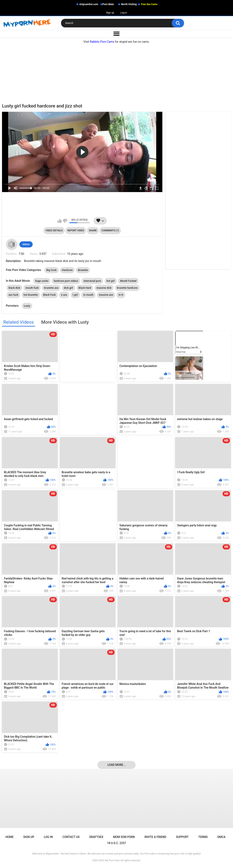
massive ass (106, 295)
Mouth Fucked (128, 281)
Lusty (27, 306)
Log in (124, 13)
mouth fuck (32, 288)
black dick (14, 288)
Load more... (116, 765)
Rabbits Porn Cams (102, 42)
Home (10, 837)
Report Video (76, 230)
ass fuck (13, 295)
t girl (75, 295)
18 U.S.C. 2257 (116, 843)
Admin (26, 244)
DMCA (221, 837)
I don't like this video (65, 221)
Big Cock (51, 270)
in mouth (88, 295)
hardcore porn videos (66, 281)
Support (182, 837)
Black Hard (85, 288)
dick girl (69, 288)
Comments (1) (110, 230)
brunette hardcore (127, 288)
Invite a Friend (155, 837)
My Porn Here (112, 860)
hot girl (111, 281)
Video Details (54, 230)
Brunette (83, 270)
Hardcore (67, 270)
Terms (203, 837)
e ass (64, 295)
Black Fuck (50, 295)
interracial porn (92, 281)
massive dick (104, 288)
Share (93, 230)
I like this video (60, 221)
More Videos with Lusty (65, 322)
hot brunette (31, 295)
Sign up (110, 13)
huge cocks (42, 281)
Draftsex (96, 837)
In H (121, 295)
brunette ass (51, 288)
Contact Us (71, 837)
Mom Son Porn (124, 837)
